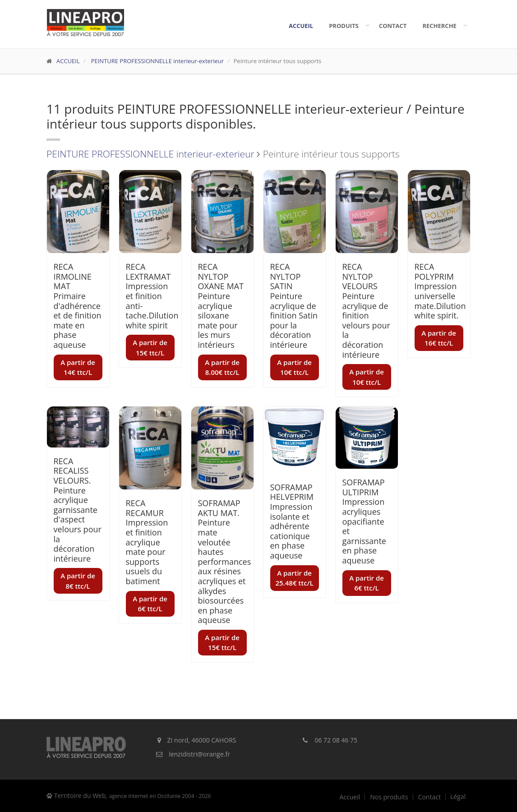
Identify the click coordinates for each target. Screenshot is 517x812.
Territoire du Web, (129, 796)
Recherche (442, 26)
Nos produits (389, 797)
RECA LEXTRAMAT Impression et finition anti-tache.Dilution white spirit (152, 296)
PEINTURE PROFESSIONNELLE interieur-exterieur (157, 61)
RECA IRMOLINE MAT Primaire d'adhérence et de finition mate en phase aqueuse (78, 306)
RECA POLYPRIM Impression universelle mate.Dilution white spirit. (440, 291)
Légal (458, 797)
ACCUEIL (68, 61)
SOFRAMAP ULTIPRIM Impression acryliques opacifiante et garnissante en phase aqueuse (364, 521)
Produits (346, 26)
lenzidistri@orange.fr (199, 754)
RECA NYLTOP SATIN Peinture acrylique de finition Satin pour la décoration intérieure (294, 306)
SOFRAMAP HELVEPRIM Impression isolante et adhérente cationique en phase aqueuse (292, 521)
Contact (393, 26)
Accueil (301, 26)
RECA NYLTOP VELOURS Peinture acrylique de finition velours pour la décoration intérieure (366, 310)
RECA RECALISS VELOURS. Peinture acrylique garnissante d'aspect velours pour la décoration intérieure (78, 510)
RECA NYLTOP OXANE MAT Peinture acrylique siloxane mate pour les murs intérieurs (221, 306)
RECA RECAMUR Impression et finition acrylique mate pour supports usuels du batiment (147, 542)
